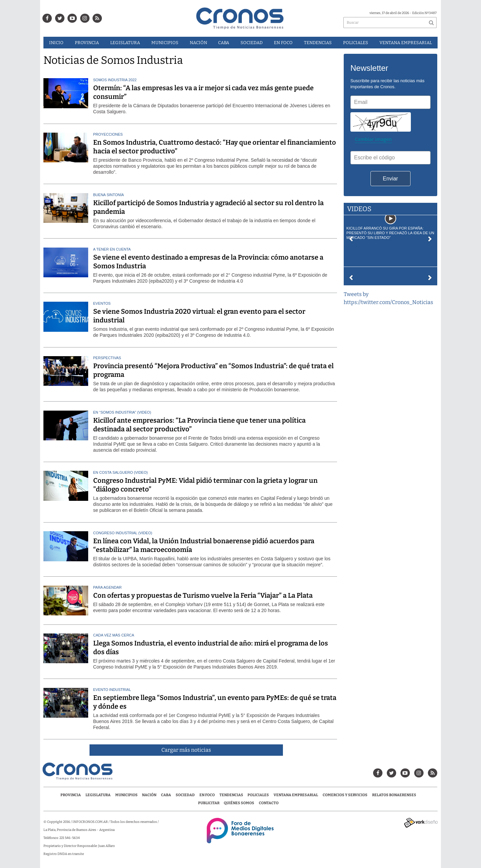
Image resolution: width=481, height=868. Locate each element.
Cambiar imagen (373, 139)
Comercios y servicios (345, 795)
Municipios (165, 43)
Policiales (356, 43)
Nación (198, 43)
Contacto (269, 803)
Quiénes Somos (239, 803)
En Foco (283, 43)
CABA (224, 43)
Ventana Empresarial (406, 43)
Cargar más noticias (186, 750)
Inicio (56, 43)
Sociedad (252, 43)
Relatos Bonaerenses (394, 795)
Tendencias (318, 43)
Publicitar (209, 803)
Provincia (87, 43)
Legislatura (125, 43)
